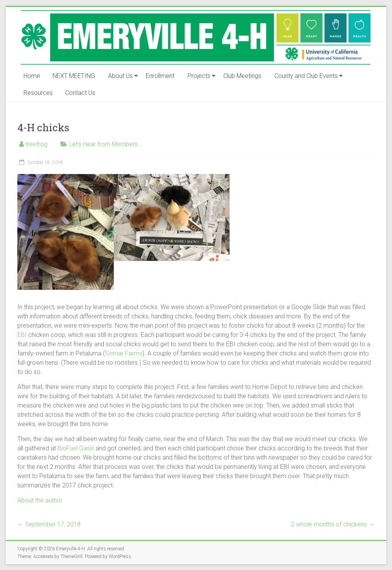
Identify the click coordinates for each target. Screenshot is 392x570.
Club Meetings (242, 76)
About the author (40, 500)
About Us (120, 76)
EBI (22, 335)
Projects (199, 76)
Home (32, 76)
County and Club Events (306, 76)
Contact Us (80, 93)
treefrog (36, 144)
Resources (38, 93)
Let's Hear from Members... (106, 144)
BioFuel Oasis (76, 448)
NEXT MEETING (74, 76)
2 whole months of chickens (333, 524)
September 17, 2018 (49, 524)
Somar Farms (124, 353)
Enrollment (160, 76)
